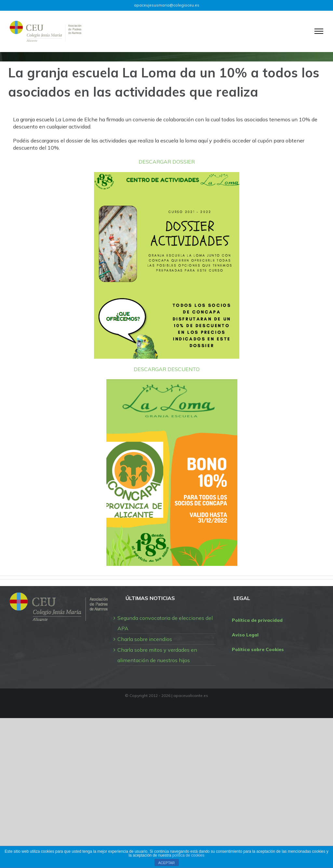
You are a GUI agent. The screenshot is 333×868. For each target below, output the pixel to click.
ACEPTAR (166, 863)
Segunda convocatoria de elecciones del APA (165, 623)
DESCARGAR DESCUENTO (167, 369)
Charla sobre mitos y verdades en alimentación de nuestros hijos (157, 655)
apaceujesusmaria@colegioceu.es (167, 5)
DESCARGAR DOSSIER (167, 162)
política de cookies (188, 855)
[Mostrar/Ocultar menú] (319, 31)
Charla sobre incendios (145, 639)
